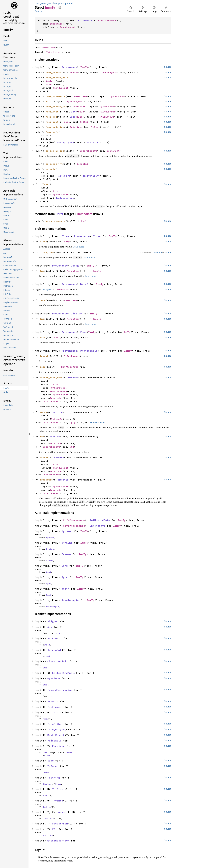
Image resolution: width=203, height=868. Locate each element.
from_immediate (55, 96)
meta (43, 367)
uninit (50, 101)
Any (50, 627)
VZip (55, 829)
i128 (80, 117)
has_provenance (55, 221)
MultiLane (48, 835)
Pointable (54, 741)
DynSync (67, 543)
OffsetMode (58, 388)
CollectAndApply (64, 673)
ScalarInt (79, 107)
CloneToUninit (58, 661)
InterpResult (88, 151)
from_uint (52, 112)
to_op (43, 412)
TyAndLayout (67, 27)
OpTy (127, 332)
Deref (59, 214)
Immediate (56, 24)
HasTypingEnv (65, 142)
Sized (58, 633)
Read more (78, 247)
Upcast (61, 812)
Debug (75, 266)
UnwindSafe (97, 526)
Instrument (55, 707)
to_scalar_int (55, 151)
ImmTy (84, 67)
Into (74, 112)
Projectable (89, 351)
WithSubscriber (58, 841)
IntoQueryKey (57, 730)
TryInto (58, 801)
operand (68, 3)
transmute (46, 480)
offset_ (45, 184)
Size (55, 191)
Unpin (65, 589)
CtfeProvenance (107, 20)
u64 (72, 447)
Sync (65, 577)
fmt (42, 271)
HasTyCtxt (93, 142)
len (42, 437)
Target (47, 289)
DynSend (67, 531)
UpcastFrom (49, 818)
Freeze (66, 554)
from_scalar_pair (57, 78)
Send (65, 566)
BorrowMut (54, 650)
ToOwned (53, 766)
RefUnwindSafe (100, 520)
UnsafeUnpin (70, 600)
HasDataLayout (65, 198)
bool (67, 122)
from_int (51, 117)
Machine (73, 378)
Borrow (52, 638)
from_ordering (55, 127)
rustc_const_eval (44, 3)
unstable (157, 252)
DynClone (54, 678)
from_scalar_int (56, 107)
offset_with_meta (51, 378)
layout (44, 356)
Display (76, 314)
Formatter (73, 271)
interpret (58, 3)
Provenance (85, 20)
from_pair (52, 132)
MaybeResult (56, 735)
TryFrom (58, 789)
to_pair (51, 169)
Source (38, 11)
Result (97, 271)
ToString (54, 778)
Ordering (75, 127)
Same (51, 761)
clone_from (47, 252)
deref (43, 300)
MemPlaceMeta (70, 367)
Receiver (58, 746)
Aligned (53, 621)
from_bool (52, 122)
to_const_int (54, 164)
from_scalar (53, 72)
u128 (81, 112)
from (43, 337)
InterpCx (55, 398)
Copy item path (60, 7)
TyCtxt (84, 122)
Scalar (74, 72)
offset (44, 458)
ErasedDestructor (60, 690)
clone (43, 242)
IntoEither (55, 724)
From (83, 332)
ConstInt (83, 164)
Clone (65, 236)
